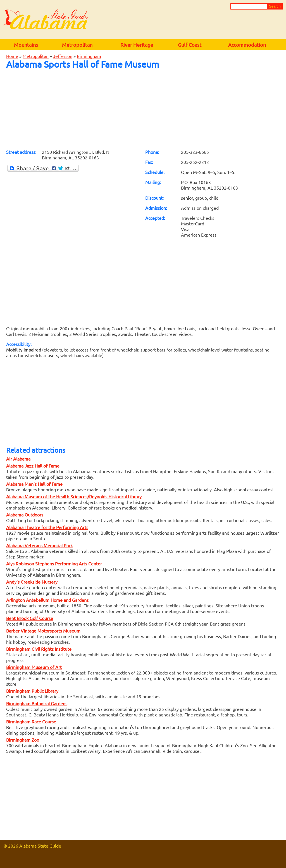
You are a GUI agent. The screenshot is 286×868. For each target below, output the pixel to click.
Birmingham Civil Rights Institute (39, 649)
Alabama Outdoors (25, 515)
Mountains (26, 45)
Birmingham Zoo (23, 740)
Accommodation (247, 45)
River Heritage (137, 45)
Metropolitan (77, 45)
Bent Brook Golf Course (30, 618)
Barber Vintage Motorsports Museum (43, 631)
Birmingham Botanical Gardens (37, 703)
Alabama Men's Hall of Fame (34, 484)
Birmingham (89, 56)
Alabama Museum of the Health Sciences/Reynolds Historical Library (74, 496)
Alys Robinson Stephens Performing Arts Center (54, 563)
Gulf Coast (190, 45)
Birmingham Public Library (32, 691)
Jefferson (63, 56)
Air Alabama (18, 459)
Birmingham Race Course (31, 721)
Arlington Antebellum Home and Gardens (47, 600)
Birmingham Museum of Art (34, 667)
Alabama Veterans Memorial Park (39, 545)
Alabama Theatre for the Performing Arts (47, 527)
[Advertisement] (143, 109)
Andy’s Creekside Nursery (32, 582)
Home (12, 56)
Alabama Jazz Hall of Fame (33, 466)
